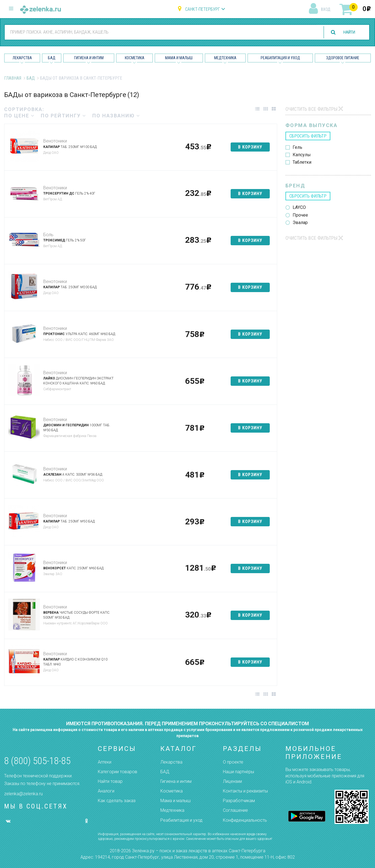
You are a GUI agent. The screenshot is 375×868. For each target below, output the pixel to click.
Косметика (135, 58)
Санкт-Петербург (203, 9)
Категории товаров (118, 772)
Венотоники (55, 141)
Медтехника (225, 58)
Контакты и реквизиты (245, 791)
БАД (52, 58)
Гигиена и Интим (89, 58)
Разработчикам (239, 801)
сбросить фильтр (308, 136)
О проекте (233, 762)
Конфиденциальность (245, 820)
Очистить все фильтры (311, 109)
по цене (19, 116)
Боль (48, 235)
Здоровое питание (343, 58)
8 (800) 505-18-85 (37, 761)
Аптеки (105, 762)
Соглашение (235, 810)
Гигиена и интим (176, 781)
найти (348, 32)
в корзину (250, 147)
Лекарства (22, 58)
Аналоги (106, 791)
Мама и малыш (179, 58)
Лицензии (232, 781)
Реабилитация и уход (280, 58)
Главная (13, 78)
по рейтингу (64, 116)
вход (326, 9)
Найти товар (110, 781)
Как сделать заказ (117, 801)
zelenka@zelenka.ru (23, 794)
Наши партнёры (238, 772)
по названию (116, 116)
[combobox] (160, 32)
